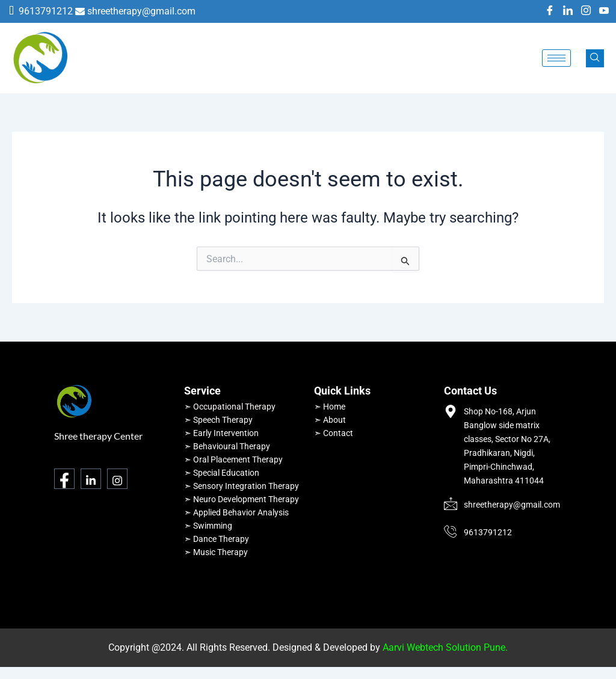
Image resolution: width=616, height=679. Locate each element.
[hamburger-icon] (556, 58)
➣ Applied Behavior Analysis (236, 512)
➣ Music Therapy (216, 552)
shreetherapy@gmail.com (141, 11)
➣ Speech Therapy (218, 420)
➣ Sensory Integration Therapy (242, 486)
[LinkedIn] (568, 11)
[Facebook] (550, 11)
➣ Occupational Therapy (230, 407)
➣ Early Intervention (221, 433)
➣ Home (330, 407)
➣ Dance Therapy (217, 539)
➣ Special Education (222, 473)
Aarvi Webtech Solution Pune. (445, 647)
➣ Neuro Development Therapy (242, 499)
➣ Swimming (208, 526)
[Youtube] (604, 11)
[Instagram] (586, 11)
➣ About (330, 420)
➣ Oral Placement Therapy (233, 459)
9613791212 (46, 11)
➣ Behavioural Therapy (227, 446)
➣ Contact (334, 433)
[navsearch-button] (595, 58)
